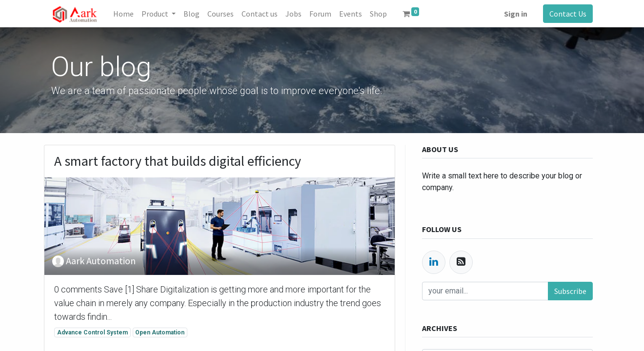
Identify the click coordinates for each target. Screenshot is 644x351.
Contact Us (568, 14)
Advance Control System (92, 332)
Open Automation (160, 332)
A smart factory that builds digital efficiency (178, 161)
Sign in (516, 14)
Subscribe (570, 291)
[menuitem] (123, 14)
